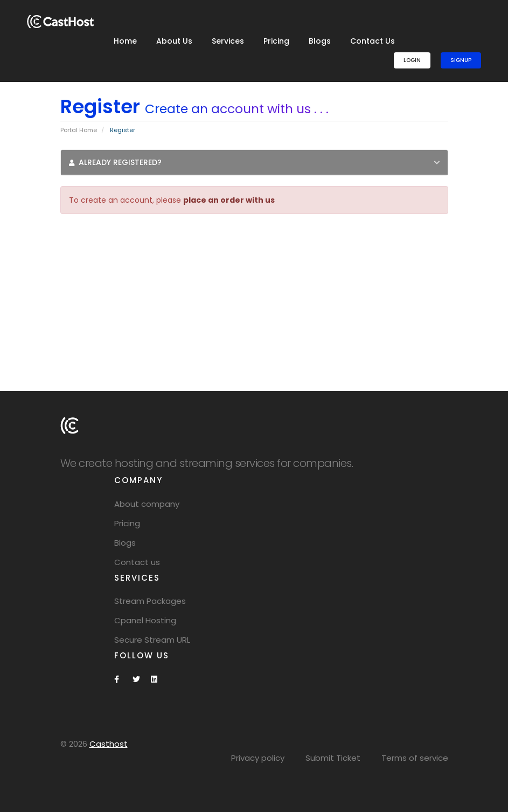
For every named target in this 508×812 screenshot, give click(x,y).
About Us (174, 41)
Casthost (109, 744)
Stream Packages (150, 601)
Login (412, 60)
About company (147, 504)
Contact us (137, 562)
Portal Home (79, 130)
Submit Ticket (333, 758)
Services (228, 41)
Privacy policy (258, 758)
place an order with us (229, 200)
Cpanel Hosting (145, 620)
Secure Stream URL (152, 640)
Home (125, 41)
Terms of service (415, 758)
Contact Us (373, 41)
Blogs (320, 41)
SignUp (461, 60)
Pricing (276, 41)
